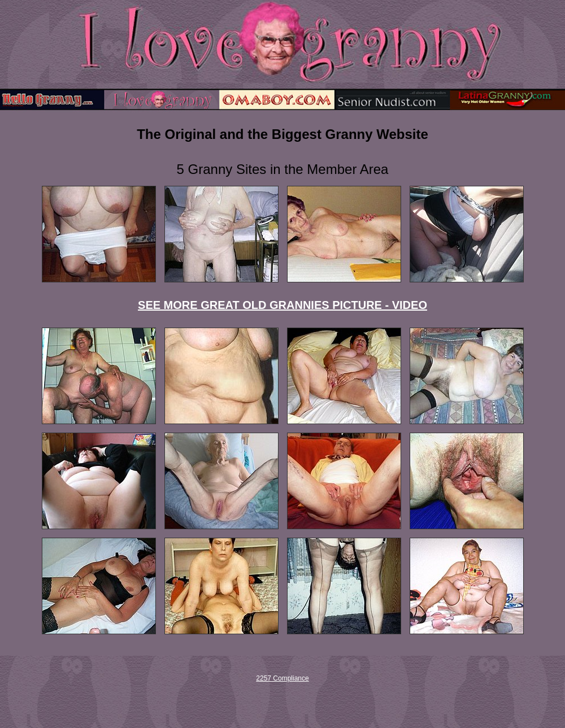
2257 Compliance (282, 678)
